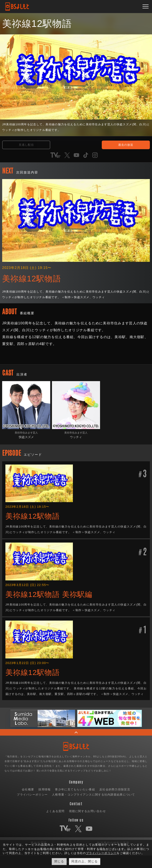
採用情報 (45, 789)
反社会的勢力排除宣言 (115, 789)
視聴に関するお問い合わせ (87, 811)
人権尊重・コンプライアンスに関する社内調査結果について (94, 795)
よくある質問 (55, 811)
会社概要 (28, 789)
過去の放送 (126, 145)
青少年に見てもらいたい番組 (75, 789)
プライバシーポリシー (32, 795)
